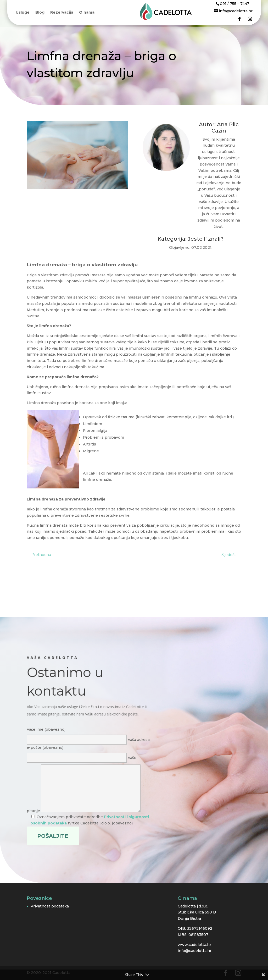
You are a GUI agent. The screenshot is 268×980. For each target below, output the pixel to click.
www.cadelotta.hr (194, 945)
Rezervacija (62, 13)
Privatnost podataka (50, 906)
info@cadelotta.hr (195, 951)
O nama (87, 13)
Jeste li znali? (206, 239)
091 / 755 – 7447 (234, 4)
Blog (40, 13)
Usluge (23, 13)
